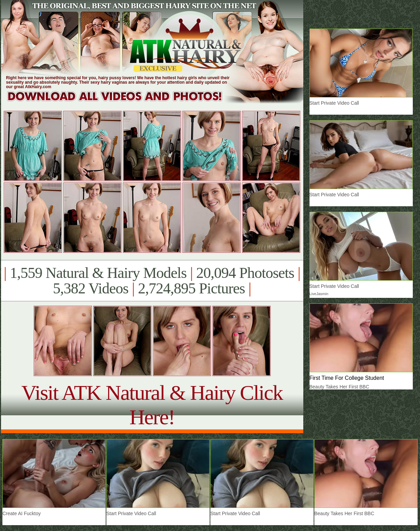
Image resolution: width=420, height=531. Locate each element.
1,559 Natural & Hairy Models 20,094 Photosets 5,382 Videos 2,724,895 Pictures (152, 281)
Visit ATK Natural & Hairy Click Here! (152, 405)
